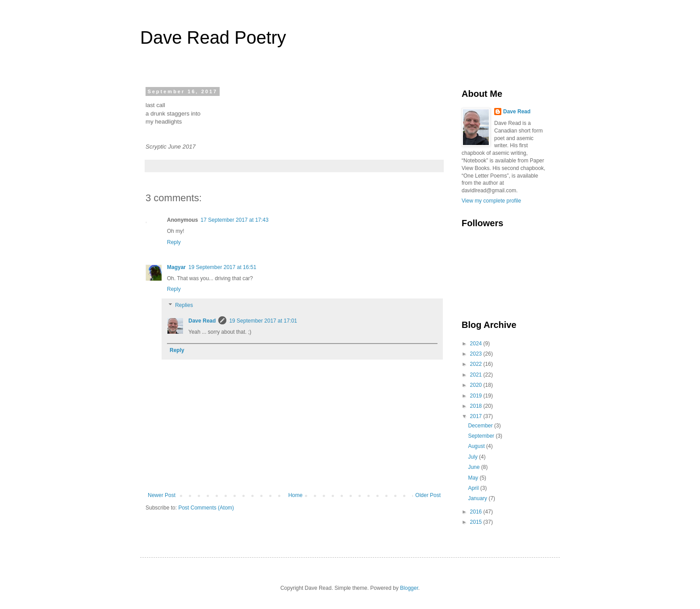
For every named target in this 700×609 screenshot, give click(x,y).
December (481, 426)
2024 (477, 344)
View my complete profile (491, 201)
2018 (477, 406)
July (473, 457)
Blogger (409, 588)
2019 (477, 396)
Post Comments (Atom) (206, 508)
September (482, 436)
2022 (477, 364)
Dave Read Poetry (213, 37)
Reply (174, 242)
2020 (477, 385)
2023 (477, 354)
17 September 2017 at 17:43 (234, 220)
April (474, 488)
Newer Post (162, 495)
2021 (477, 375)
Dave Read (202, 321)
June (474, 467)
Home (296, 495)
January (478, 498)
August (477, 446)
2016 (477, 512)
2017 (477, 416)
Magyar (176, 267)
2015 (477, 522)
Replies (184, 305)
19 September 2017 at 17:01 (263, 321)
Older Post (428, 495)
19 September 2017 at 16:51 (222, 267)
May (474, 478)
